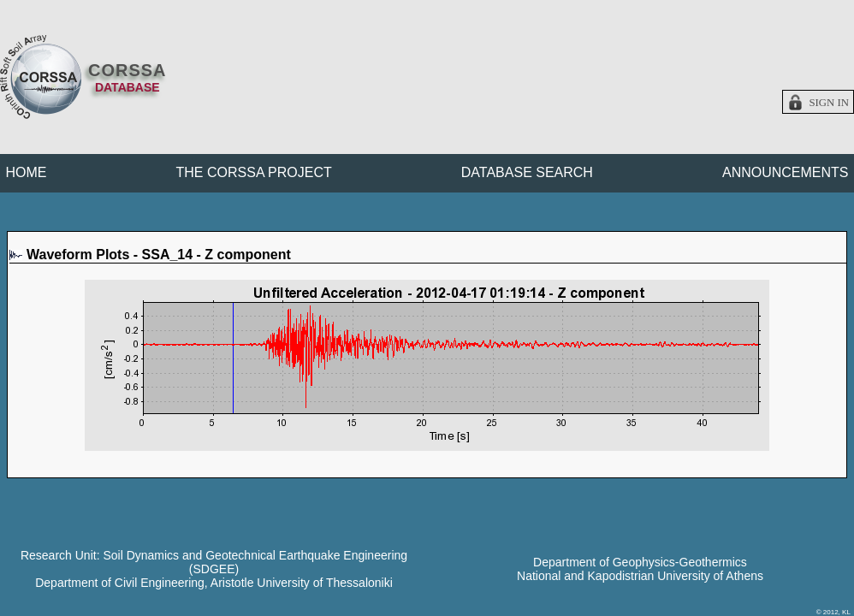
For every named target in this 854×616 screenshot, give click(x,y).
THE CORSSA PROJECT (254, 172)
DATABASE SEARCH (527, 172)
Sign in (829, 103)
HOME (27, 172)
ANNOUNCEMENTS (786, 172)
